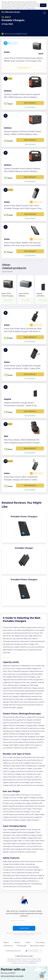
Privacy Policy (31, 8)
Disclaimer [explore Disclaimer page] (40, 943)
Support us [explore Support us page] (8, 946)
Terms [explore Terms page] (28, 943)
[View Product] (24, 56)
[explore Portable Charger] (24, 559)
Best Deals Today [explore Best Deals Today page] (37, 946)
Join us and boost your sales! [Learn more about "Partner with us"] (12, 976)
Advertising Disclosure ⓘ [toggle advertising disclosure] (13, 951)
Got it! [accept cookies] (43, 5)
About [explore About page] (6, 943)
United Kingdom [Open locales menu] (33, 951)
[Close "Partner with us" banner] (46, 968)
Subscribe (24, 928)
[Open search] (45, 13)
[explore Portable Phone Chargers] (24, 591)
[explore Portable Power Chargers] (24, 528)
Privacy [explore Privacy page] (17, 943)
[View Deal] (8, 289)
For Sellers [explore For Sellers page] (22, 946)
